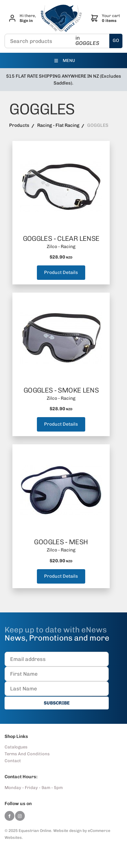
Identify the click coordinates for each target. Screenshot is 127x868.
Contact (13, 761)
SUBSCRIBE (57, 703)
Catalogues (16, 747)
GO (116, 40)
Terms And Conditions (27, 754)
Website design (67, 831)
